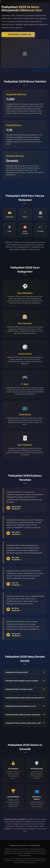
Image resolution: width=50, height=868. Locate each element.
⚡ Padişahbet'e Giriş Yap (18, 34)
